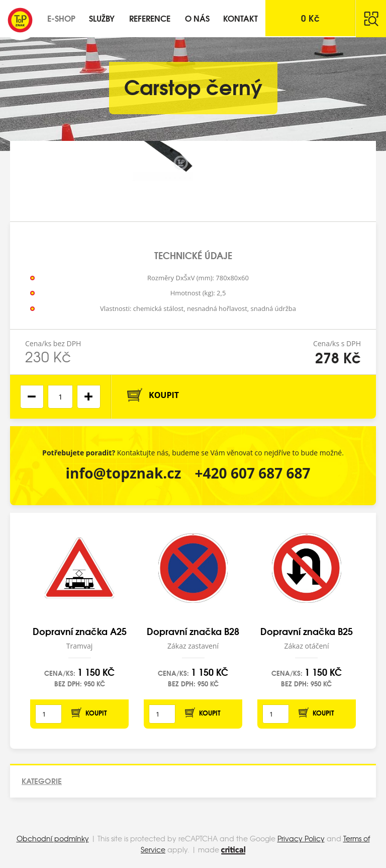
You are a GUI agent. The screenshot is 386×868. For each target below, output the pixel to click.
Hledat (371, 19)
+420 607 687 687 (253, 473)
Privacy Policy (301, 838)
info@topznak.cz (123, 473)
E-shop (61, 18)
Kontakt (240, 18)
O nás (197, 18)
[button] (89, 397)
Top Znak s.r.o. (20, 20)
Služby (102, 18)
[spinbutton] (60, 397)
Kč (310, 18)
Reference (150, 18)
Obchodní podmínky (53, 838)
